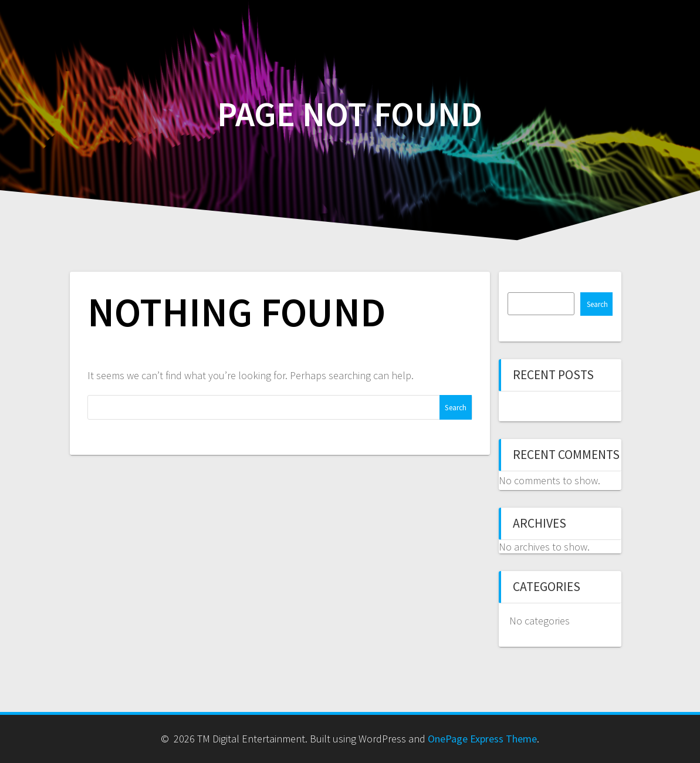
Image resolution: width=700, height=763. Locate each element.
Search (597, 304)
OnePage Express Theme (482, 739)
